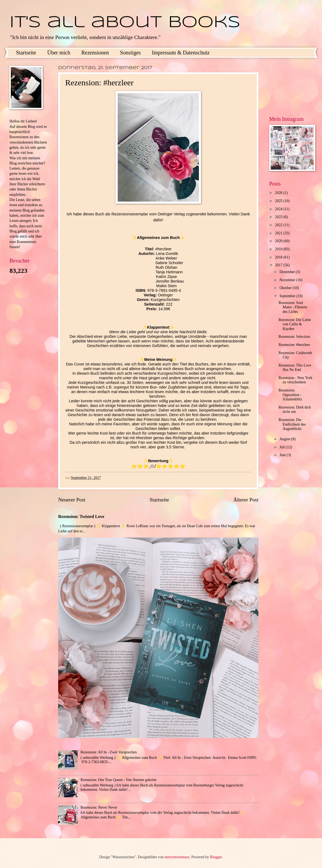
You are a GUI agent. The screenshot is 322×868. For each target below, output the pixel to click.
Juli (283, 447)
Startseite (26, 53)
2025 (279, 201)
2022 (279, 225)
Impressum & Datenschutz (181, 53)
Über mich (59, 53)
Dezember (288, 272)
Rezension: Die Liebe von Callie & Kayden (295, 324)
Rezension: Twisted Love (81, 516)
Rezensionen (95, 53)
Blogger (216, 857)
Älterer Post (246, 500)
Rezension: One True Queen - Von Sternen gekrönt (119, 780)
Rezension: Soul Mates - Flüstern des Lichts (293, 307)
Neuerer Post (72, 500)
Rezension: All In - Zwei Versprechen (109, 752)
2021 (279, 233)
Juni (283, 455)
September (288, 296)
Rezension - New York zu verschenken (295, 380)
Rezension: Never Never (99, 807)
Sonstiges (131, 53)
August (285, 439)
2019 (279, 249)
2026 (279, 193)
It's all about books (125, 22)
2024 (279, 209)
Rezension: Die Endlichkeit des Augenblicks (292, 424)
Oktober (286, 288)
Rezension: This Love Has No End (295, 368)
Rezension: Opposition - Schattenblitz (290, 395)
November (288, 280)
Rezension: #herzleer (294, 345)
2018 (279, 257)
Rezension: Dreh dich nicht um (295, 410)
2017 (279, 265)
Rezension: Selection (294, 337)
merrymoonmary (177, 857)
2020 (279, 241)
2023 (279, 217)
